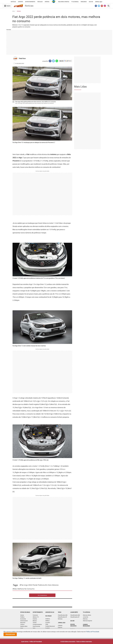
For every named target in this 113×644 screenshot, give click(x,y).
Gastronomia (36, 626)
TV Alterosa (75, 2)
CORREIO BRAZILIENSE (86, 625)
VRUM (60, 612)
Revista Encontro (73, 625)
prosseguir (10, 634)
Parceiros (84, 2)
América (48, 619)
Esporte (21, 2)
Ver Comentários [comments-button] (42, 595)
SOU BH (72, 621)
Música (35, 621)
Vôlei (47, 624)
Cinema (35, 619)
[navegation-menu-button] (7, 6)
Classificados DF (62, 617)
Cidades (60, 625)
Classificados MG (63, 615)
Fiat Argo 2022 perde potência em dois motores (40, 585)
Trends (35, 623)
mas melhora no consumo (24, 589)
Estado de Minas (25, 612)
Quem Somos (25, 642)
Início (14, 11)
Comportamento (37, 624)
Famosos (35, 615)
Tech (34, 628)
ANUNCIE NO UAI (50, 612)
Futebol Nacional (50, 626)
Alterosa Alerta (87, 615)
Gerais (22, 615)
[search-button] (109, 6)
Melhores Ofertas (64, 2)
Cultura (22, 624)
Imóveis (47, 2)
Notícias (13, 2)
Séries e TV (36, 617)
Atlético (47, 621)
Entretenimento (30, 2)
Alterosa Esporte (87, 621)
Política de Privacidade (36, 642)
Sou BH (91, 2)
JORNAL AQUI (99, 2)
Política (22, 617)
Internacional (24, 621)
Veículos (40, 2)
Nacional (23, 623)
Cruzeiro (48, 622)
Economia (23, 619)
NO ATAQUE (48, 616)
